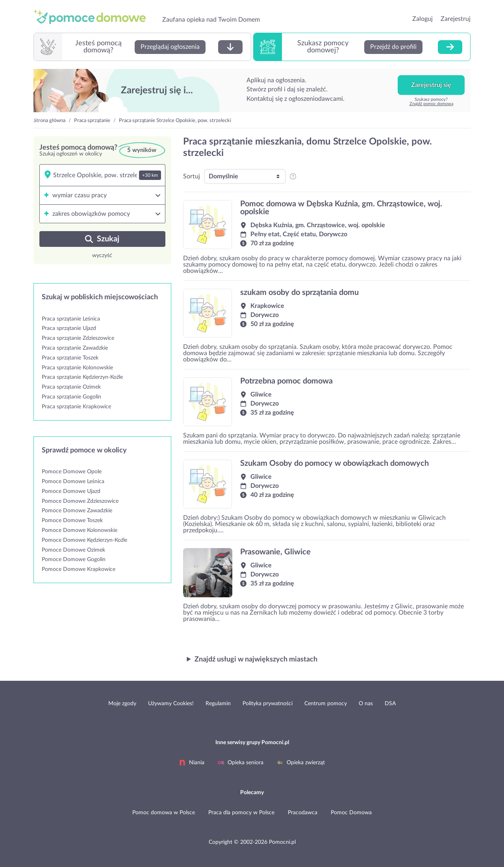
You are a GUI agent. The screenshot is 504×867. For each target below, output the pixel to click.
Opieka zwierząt (301, 763)
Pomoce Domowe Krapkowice (79, 569)
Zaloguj (422, 19)
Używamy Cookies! (171, 704)
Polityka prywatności (268, 704)
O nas (366, 704)
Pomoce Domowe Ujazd (71, 491)
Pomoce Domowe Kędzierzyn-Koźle (84, 540)
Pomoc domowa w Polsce (164, 813)
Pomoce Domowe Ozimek (73, 550)
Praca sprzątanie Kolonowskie (77, 368)
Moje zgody (122, 704)
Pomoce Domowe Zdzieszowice (80, 501)
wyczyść (102, 256)
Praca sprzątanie (92, 121)
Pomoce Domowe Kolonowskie (80, 530)
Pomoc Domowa (351, 813)
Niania (192, 763)
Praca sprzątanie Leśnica (71, 319)
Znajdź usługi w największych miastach (256, 660)
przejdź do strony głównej (93, 17)
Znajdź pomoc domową (431, 104)
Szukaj (102, 239)
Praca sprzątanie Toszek (70, 358)
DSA (390, 704)
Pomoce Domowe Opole (72, 472)
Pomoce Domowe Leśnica (73, 482)
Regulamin (218, 704)
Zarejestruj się (431, 85)
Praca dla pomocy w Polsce (241, 813)
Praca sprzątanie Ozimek (71, 387)
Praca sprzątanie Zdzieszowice (78, 338)
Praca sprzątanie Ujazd (69, 328)
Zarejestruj (456, 19)
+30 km (150, 175)
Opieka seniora (241, 763)
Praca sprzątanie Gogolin (71, 397)
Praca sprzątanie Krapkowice (76, 407)
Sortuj (192, 176)
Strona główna (49, 121)
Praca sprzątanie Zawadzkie (75, 348)
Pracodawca (303, 813)
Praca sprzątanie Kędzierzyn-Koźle (82, 377)
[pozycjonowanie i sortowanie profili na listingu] (293, 176)
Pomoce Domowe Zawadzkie (77, 511)
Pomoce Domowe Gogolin (74, 559)
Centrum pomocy (326, 704)
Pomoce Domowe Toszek (72, 521)
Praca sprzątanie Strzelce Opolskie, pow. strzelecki (175, 121)
